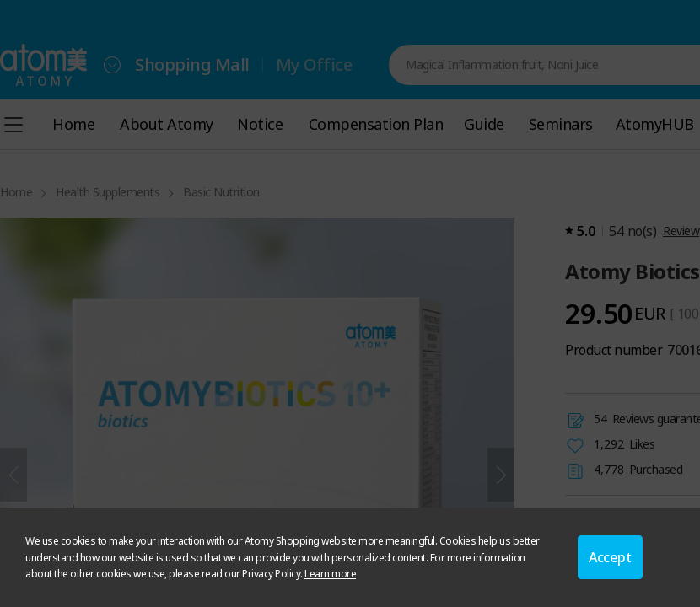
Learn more (330, 574)
